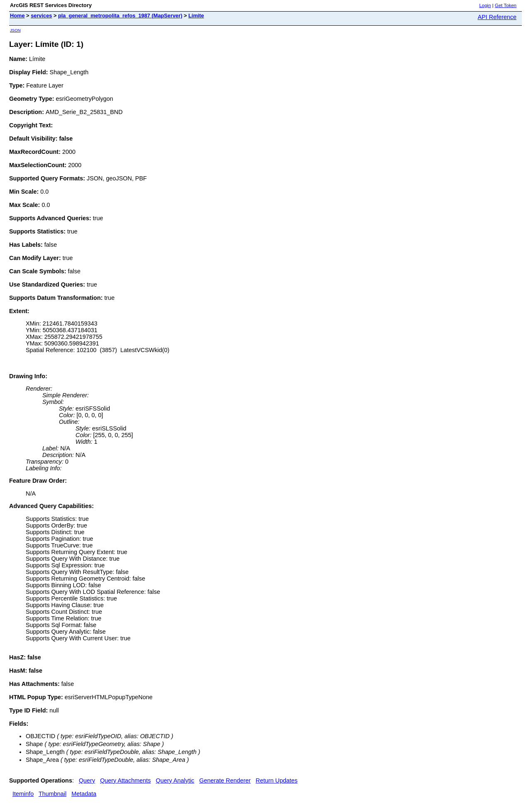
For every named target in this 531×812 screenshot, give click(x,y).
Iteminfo (23, 794)
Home (17, 16)
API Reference (497, 17)
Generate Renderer (225, 780)
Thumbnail (52, 794)
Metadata (84, 794)
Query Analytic (175, 780)
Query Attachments (125, 780)
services (41, 16)
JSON (15, 30)
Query (87, 780)
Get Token (506, 5)
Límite (196, 16)
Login (485, 5)
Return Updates (276, 780)
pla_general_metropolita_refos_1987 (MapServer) (120, 16)
